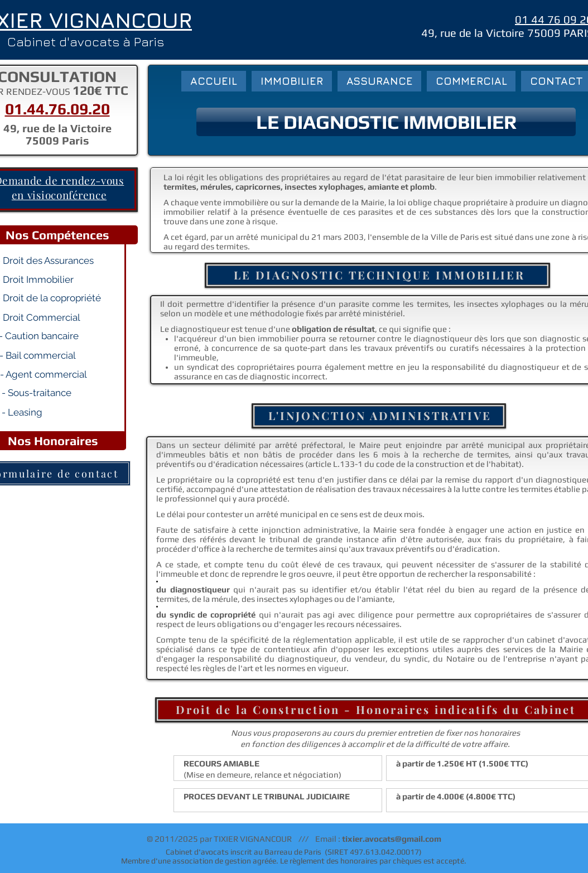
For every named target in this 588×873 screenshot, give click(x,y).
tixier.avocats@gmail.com (392, 839)
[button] (386, 122)
